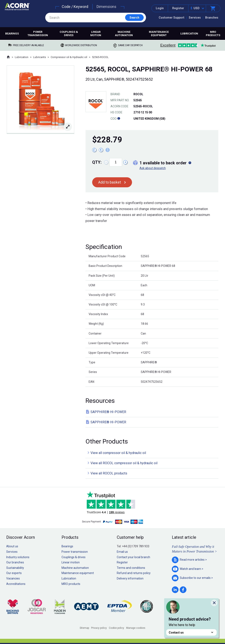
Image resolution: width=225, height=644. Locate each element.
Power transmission (38, 34)
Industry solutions (18, 557)
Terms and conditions (131, 568)
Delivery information (130, 578)
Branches (212, 18)
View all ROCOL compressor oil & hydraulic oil (124, 463)
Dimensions (106, 7)
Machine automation (124, 34)
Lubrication (189, 34)
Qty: (97, 162)
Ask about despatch (153, 168)
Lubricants (40, 57)
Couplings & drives (69, 34)
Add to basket (110, 182)
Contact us (191, 632)
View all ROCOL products (109, 473)
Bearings (12, 34)
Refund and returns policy (134, 573)
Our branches (15, 562)
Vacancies (13, 578)
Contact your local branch (133, 557)
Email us (122, 552)
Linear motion (96, 34)
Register (178, 8)
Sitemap (84, 628)
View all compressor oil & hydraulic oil (118, 453)
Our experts (14, 573)
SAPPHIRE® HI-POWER (108, 412)
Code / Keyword (75, 7)
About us (12, 546)
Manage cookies (136, 628)
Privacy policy (99, 628)
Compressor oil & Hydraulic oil (69, 57)
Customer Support (172, 18)
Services (195, 18)
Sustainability (15, 568)
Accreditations (16, 584)
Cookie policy (116, 628)
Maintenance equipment (159, 34)
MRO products (213, 34)
